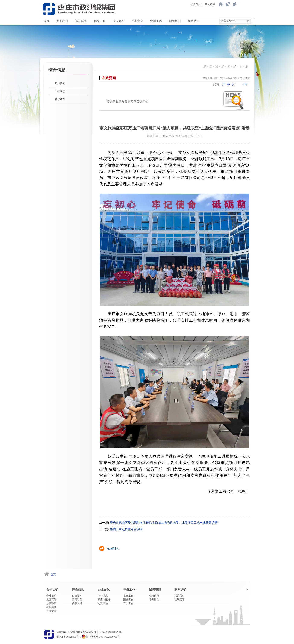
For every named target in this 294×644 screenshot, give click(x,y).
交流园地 (103, 603)
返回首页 (221, 4)
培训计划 (154, 600)
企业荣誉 (51, 611)
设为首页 (196, 4)
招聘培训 (175, 21)
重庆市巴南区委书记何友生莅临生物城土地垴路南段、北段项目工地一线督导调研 (164, 523)
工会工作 (128, 603)
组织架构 (51, 607)
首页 (46, 21)
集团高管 (51, 600)
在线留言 (180, 600)
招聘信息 (154, 596)
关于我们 (228, 4)
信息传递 (60, 99)
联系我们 (234, 4)
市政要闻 (60, 83)
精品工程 (100, 21)
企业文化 (137, 21)
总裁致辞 (51, 603)
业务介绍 (118, 21)
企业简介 (51, 596)
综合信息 (81, 21)
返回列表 (113, 548)
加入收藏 (210, 4)
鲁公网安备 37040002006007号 (103, 637)
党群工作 (156, 21)
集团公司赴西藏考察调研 (126, 529)
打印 (245, 85)
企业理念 (103, 596)
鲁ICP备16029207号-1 (69, 637)
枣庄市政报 (104, 600)
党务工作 (128, 596)
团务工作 (128, 600)
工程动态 (60, 91)
